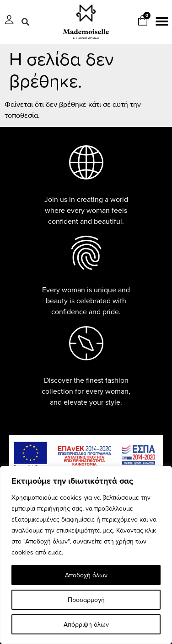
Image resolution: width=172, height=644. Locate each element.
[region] (86, 555)
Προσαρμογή (86, 600)
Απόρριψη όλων (86, 624)
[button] (25, 22)
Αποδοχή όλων (86, 575)
